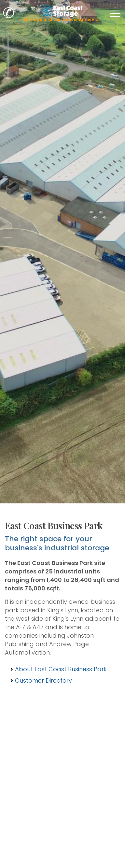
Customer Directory (43, 680)
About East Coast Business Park (61, 669)
